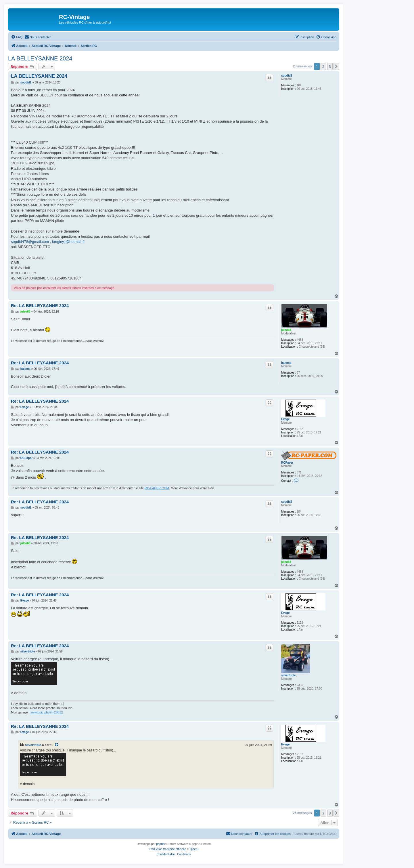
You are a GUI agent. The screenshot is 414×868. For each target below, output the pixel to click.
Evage (285, 419)
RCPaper (287, 463)
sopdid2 (287, 76)
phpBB (160, 844)
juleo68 (286, 330)
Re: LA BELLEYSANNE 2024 (40, 305)
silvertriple (289, 675)
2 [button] (323, 66)
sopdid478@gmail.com (30, 242)
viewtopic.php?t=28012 (47, 712)
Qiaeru (194, 849)
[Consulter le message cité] (57, 745)
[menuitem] (17, 37)
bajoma (286, 363)
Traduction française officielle (167, 849)
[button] (336, 66)
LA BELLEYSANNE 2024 (40, 58)
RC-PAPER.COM (157, 488)
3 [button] (330, 66)
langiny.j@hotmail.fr (68, 242)
